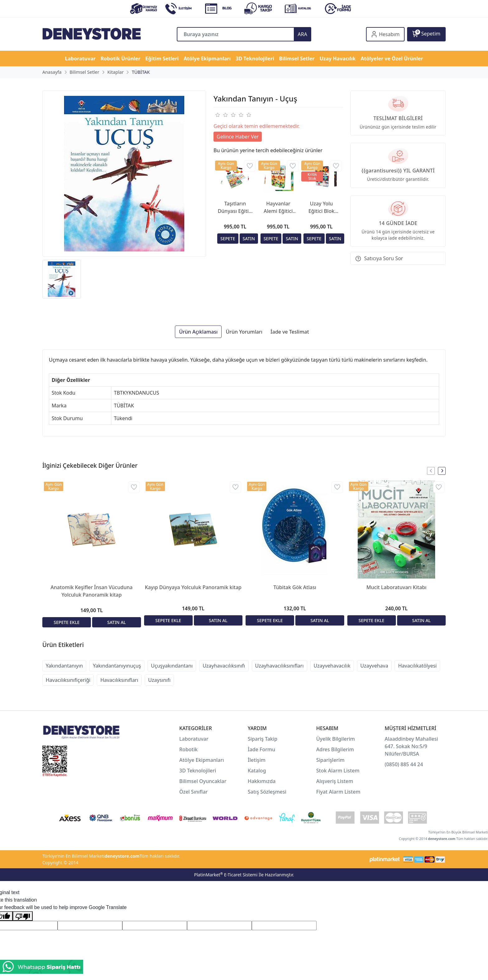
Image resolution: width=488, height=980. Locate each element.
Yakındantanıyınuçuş (117, 666)
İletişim (257, 760)
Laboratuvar (195, 739)
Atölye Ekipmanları (202, 760)
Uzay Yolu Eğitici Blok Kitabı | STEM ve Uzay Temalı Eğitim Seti (321, 207)
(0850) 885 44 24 (404, 764)
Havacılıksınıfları (119, 680)
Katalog (257, 771)
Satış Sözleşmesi (267, 792)
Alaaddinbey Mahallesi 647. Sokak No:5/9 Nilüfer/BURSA (411, 746)
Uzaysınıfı (159, 680)
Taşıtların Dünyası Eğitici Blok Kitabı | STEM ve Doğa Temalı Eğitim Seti (235, 207)
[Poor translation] (23, 916)
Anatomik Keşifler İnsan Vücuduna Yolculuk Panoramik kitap (92, 591)
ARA (303, 34)
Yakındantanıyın (64, 666)
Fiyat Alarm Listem (338, 792)
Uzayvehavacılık (332, 666)
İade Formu (261, 749)
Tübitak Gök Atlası (295, 587)
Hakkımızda (262, 781)
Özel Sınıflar (193, 792)
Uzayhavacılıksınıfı (224, 666)
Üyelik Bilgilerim (335, 739)
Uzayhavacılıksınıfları (279, 666)
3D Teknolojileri (198, 771)
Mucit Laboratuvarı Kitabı (396, 587)
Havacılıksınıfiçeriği (68, 680)
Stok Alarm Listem (338, 771)
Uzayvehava (374, 666)
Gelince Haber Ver (238, 137)
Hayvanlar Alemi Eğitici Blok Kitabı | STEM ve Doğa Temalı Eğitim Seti (278, 207)
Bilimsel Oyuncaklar (203, 781)
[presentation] (431, 471)
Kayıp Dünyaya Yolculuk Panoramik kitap (193, 587)
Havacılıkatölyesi (417, 666)
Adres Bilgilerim (335, 749)
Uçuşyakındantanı (172, 666)
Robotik (188, 749)
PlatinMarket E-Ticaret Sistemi (226, 875)
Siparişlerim (330, 760)
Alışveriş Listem (335, 781)
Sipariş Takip (263, 739)
